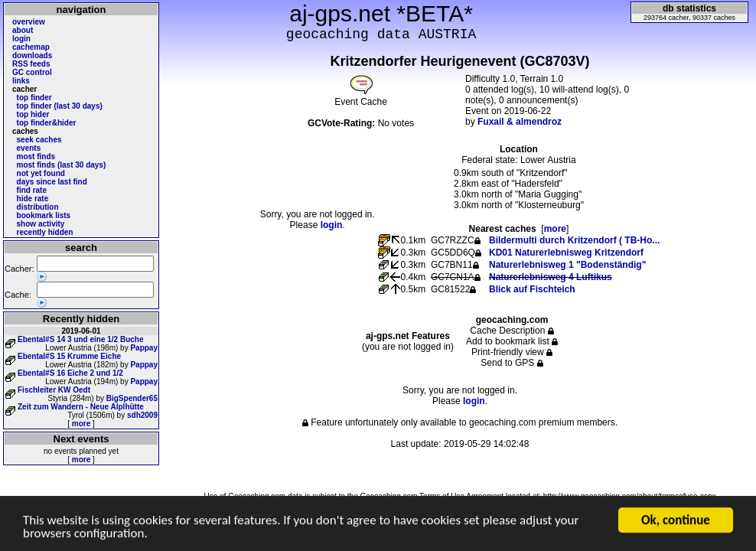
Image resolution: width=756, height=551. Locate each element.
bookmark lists (44, 215)
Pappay (144, 348)
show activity (41, 224)
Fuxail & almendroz (520, 122)
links (21, 81)
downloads (32, 55)
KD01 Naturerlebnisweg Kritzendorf (566, 253)
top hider (33, 114)
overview (29, 22)
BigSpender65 (132, 398)
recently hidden (45, 232)
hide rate (33, 199)
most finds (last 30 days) (62, 165)
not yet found (41, 173)
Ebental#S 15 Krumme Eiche (69, 356)
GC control (32, 72)
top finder (34, 98)
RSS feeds (31, 64)
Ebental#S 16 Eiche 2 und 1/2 (70, 373)
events (29, 148)
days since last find (52, 182)
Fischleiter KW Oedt (54, 390)
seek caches (39, 140)
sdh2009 (142, 415)
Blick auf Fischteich (532, 289)
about (23, 30)
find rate (32, 190)
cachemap (31, 47)
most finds (36, 156)
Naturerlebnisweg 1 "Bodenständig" (567, 265)
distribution (38, 207)
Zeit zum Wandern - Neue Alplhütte (81, 407)
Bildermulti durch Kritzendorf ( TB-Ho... (574, 240)
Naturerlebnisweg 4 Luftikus (551, 277)
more (81, 424)
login (21, 39)
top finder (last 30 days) (60, 106)
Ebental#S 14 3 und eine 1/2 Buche (81, 339)
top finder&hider (47, 123)
